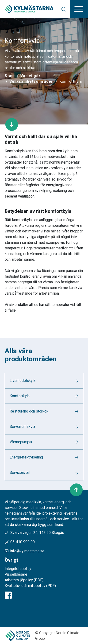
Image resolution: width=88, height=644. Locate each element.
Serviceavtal (20, 473)
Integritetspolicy (18, 569)
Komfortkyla (20, 396)
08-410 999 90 (23, 542)
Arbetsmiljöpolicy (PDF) (24, 580)
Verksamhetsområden (31, 82)
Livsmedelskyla (23, 381)
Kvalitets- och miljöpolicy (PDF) (30, 586)
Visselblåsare (16, 574)
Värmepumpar (21, 442)
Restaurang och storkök (29, 411)
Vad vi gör (31, 76)
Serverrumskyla (22, 427)
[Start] (10, 76)
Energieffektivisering (26, 457)
